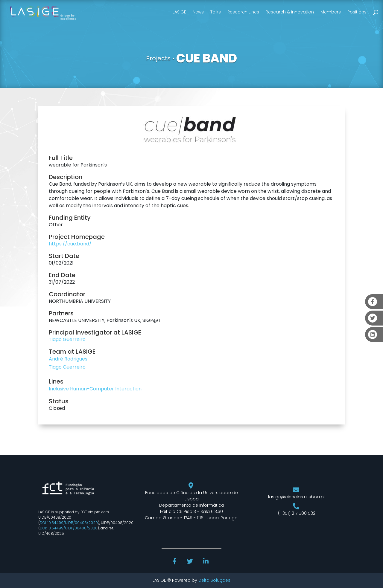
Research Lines (243, 12)
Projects (158, 58)
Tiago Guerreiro (67, 339)
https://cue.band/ (70, 244)
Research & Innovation (290, 12)
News (198, 12)
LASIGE (179, 12)
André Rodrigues (68, 359)
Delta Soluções (214, 580)
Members (331, 12)
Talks (216, 12)
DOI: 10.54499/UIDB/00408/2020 (69, 523)
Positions (357, 12)
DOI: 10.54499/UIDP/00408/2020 (69, 528)
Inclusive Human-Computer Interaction (95, 389)
